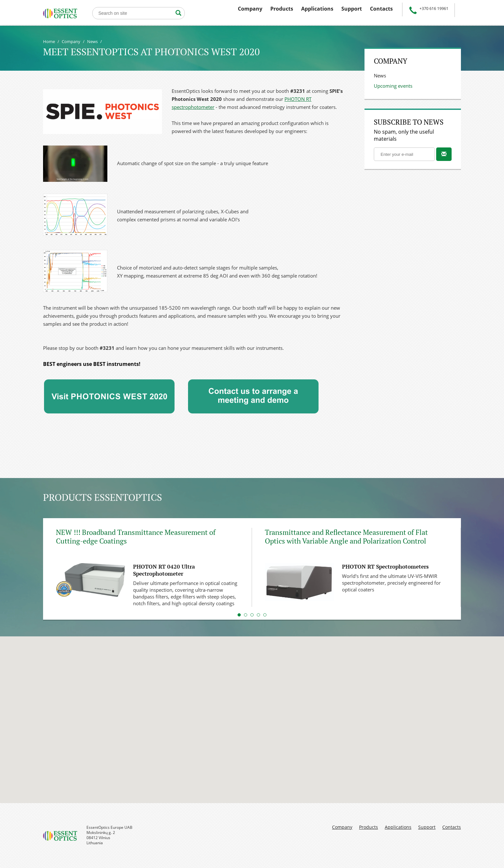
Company (250, 9)
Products (282, 9)
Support (352, 9)
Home (49, 41)
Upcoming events (393, 86)
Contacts (381, 9)
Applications (317, 9)
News (92, 41)
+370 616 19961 (434, 9)
